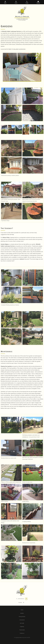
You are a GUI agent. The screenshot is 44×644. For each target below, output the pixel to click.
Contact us (22, 633)
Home (22, 610)
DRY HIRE (22, 623)
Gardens (22, 613)
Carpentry (22, 627)
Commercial (22, 620)
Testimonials (22, 630)
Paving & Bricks (22, 617)
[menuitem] (22, 610)
